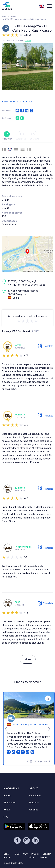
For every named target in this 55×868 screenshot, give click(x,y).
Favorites (21, 136)
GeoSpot (34, 810)
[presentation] (6, 67)
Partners (34, 803)
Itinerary (7, 136)
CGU (17, 854)
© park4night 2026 (13, 863)
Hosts (7, 810)
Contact (34, 136)
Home (4, 17)
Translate (46, 346)
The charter (10, 803)
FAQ (6, 817)
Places (13, 17)
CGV (25, 854)
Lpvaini (28, 41)
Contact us (35, 795)
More (28, 659)
